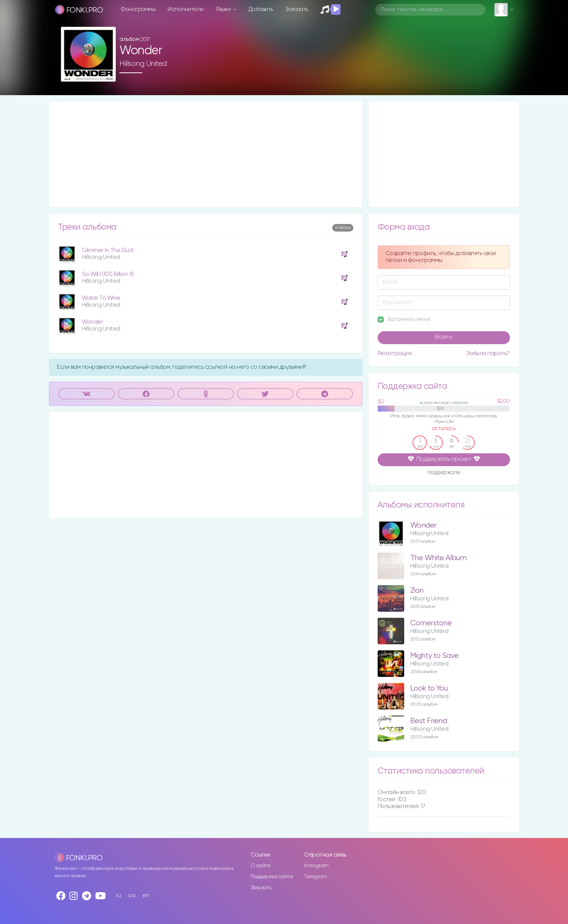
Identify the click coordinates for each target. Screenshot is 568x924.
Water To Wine (101, 298)
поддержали (444, 473)
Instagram (316, 866)
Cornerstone (431, 623)
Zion (417, 591)
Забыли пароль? (488, 353)
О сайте (261, 866)
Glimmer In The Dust (108, 250)
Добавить (261, 9)
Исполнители (186, 9)
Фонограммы (138, 9)
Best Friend (429, 721)
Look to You (429, 688)
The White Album (439, 558)
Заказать (297, 9)
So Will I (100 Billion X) (108, 274)
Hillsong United (143, 64)
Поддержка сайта (272, 877)
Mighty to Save (435, 656)
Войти (444, 337)
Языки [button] (224, 9)
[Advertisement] (206, 154)
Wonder (92, 322)
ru (118, 895)
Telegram (315, 877)
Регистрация (395, 353)
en (146, 895)
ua (132, 895)
